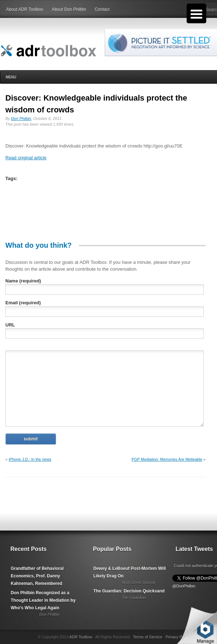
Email (23, 303)
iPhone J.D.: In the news (30, 459)
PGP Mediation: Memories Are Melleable (167, 459)
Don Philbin (21, 118)
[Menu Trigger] (196, 13)
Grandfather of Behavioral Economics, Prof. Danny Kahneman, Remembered (37, 576)
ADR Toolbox (81, 637)
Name (23, 281)
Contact (102, 9)
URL (10, 325)
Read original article (26, 158)
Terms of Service (148, 637)
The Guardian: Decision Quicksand (129, 591)
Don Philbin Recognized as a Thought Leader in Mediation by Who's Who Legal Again (43, 600)
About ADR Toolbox (25, 9)
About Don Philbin (69, 9)
